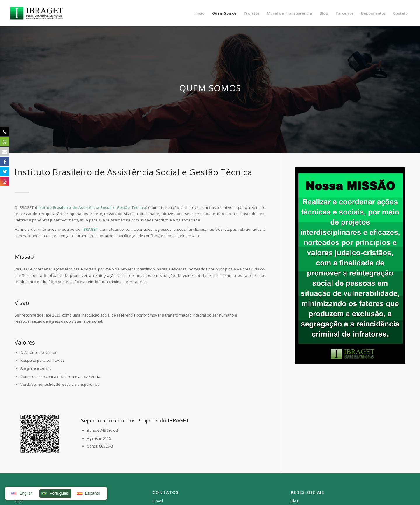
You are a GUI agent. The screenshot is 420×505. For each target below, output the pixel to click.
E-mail (158, 501)
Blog (295, 501)
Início (19, 501)
